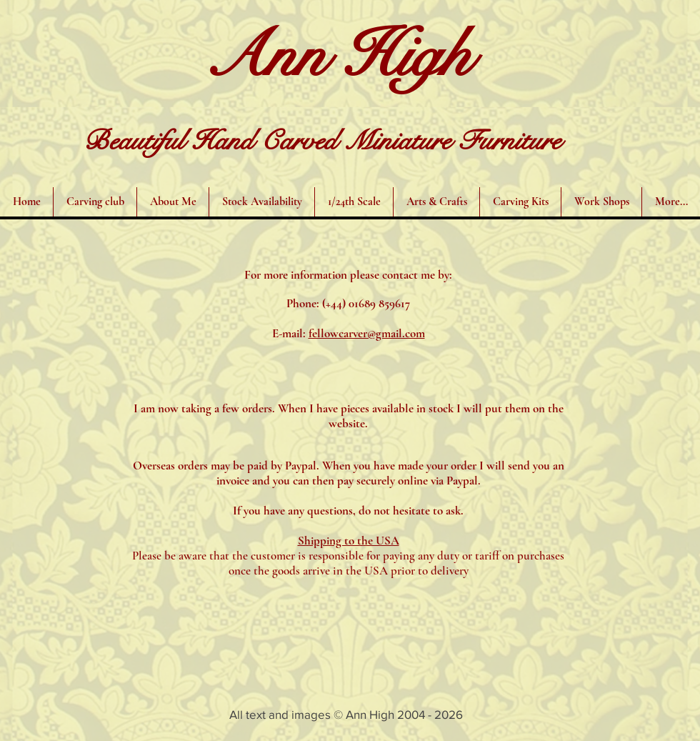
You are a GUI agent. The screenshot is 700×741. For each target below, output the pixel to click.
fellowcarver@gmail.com (367, 333)
